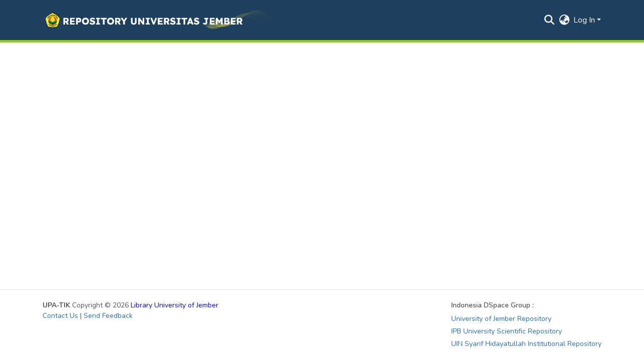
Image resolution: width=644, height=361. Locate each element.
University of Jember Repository (501, 319)
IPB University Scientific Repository (507, 331)
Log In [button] (585, 20)
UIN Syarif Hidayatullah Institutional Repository (526, 344)
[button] (157, 20)
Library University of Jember (175, 305)
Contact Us (60, 316)
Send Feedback (108, 316)
